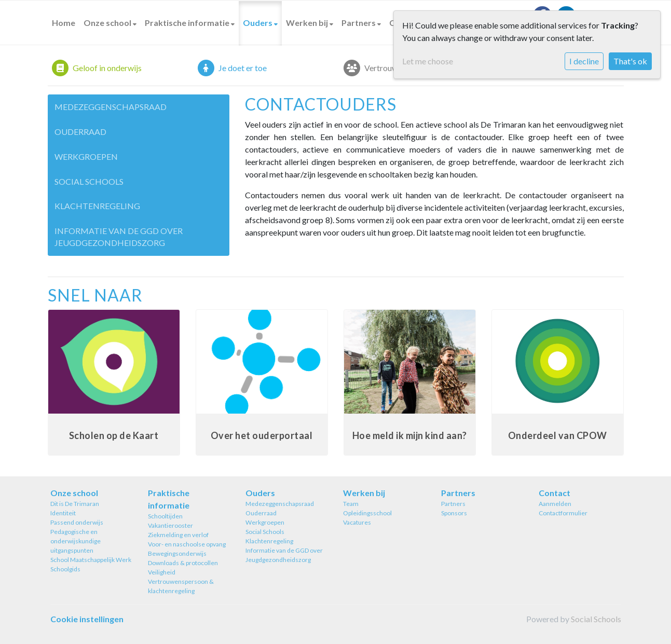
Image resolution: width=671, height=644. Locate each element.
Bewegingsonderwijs (177, 553)
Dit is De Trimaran (75, 504)
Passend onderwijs (77, 522)
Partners (359, 23)
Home (64, 23)
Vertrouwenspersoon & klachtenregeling (181, 586)
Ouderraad (80, 132)
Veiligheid (162, 572)
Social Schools (89, 181)
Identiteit (63, 513)
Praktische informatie (188, 23)
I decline (584, 61)
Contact (554, 493)
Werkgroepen (86, 156)
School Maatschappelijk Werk (91, 560)
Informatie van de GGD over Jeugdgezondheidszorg (119, 237)
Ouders (258, 23)
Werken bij (308, 23)
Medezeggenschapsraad (111, 107)
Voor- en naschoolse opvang (187, 544)
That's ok (630, 61)
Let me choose (428, 61)
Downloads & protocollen (183, 563)
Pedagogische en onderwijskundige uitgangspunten (76, 541)
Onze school (108, 23)
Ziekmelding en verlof (178, 535)
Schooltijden (165, 516)
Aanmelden (555, 504)
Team (351, 504)
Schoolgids (65, 569)
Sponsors (454, 513)
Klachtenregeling (97, 206)
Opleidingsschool (367, 513)
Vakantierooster (170, 525)
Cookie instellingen (87, 619)
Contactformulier (563, 513)
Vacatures (357, 522)
